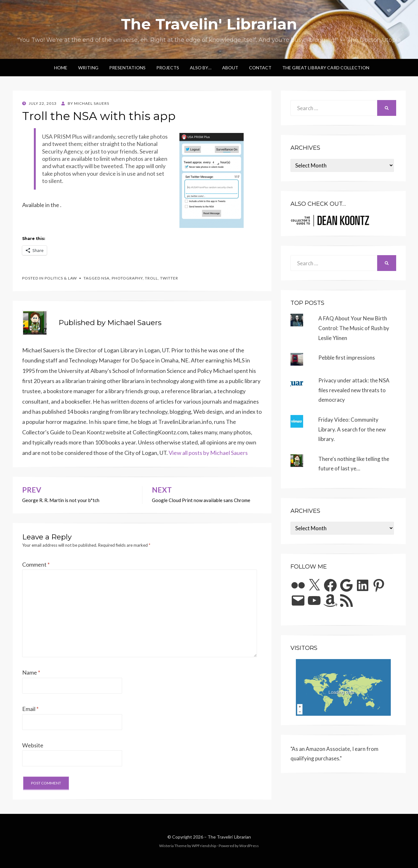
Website (33, 745)
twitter (169, 278)
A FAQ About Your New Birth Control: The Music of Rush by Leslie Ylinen (354, 328)
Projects (168, 68)
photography (127, 278)
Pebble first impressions (347, 358)
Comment (36, 564)
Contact (260, 68)
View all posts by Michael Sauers (208, 453)
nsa (105, 278)
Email (30, 709)
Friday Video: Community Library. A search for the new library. (352, 429)
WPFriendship (204, 846)
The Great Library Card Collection (326, 68)
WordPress (249, 846)
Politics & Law (61, 278)
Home (61, 68)
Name (31, 672)
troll (151, 278)
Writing (88, 68)
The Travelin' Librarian (209, 24)
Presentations (127, 68)
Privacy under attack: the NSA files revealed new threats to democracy (354, 390)
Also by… (201, 68)
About (230, 68)
